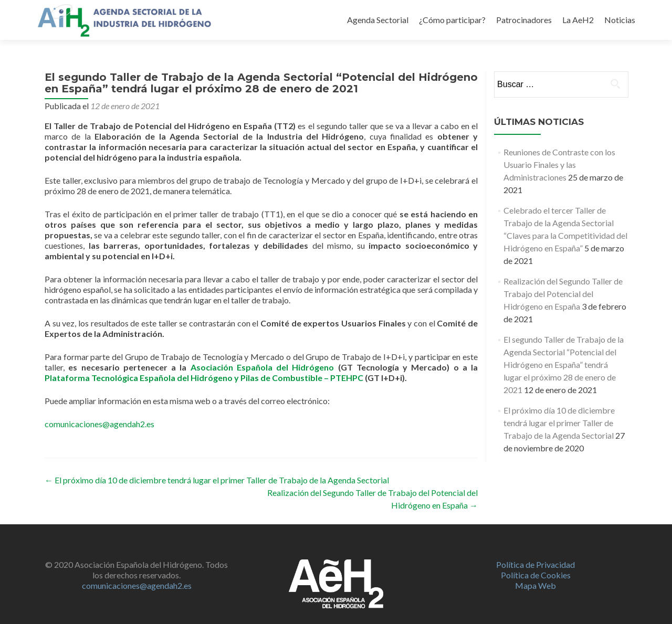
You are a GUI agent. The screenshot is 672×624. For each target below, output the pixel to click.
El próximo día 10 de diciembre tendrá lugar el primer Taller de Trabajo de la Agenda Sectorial (217, 480)
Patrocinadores (524, 20)
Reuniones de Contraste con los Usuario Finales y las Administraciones (559, 165)
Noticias (620, 20)
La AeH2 (578, 20)
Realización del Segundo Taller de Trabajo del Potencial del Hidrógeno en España (563, 294)
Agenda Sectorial (378, 20)
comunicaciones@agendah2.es (99, 424)
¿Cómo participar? (452, 20)
